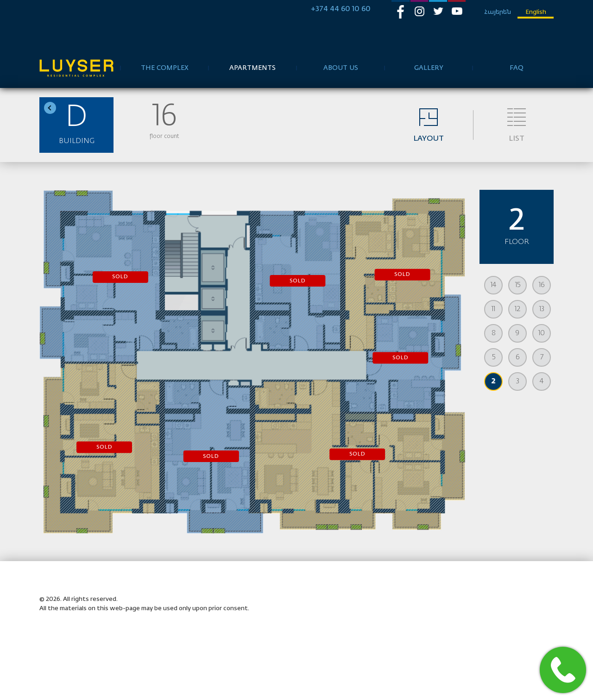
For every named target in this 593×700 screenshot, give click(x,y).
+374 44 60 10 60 (341, 9)
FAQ (517, 68)
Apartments (252, 68)
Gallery (429, 68)
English (536, 12)
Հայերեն (498, 12)
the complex (165, 68)
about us (341, 68)
